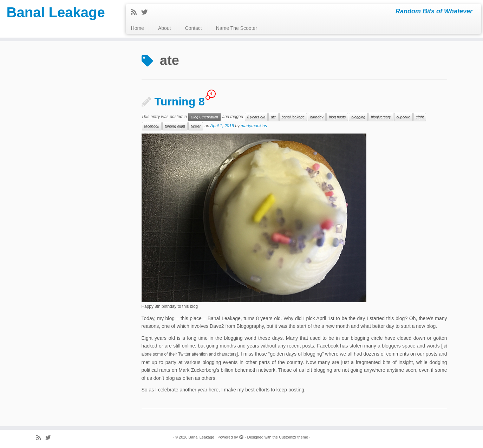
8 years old (256, 117)
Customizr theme (293, 437)
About (165, 28)
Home (138, 28)
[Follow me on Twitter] (147, 12)
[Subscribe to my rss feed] (136, 12)
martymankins (254, 126)
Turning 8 (180, 102)
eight (420, 117)
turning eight (175, 126)
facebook (152, 126)
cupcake (403, 117)
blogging (358, 117)
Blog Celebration (204, 117)
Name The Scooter (237, 28)
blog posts (337, 117)
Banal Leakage (56, 12)
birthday (317, 117)
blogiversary (381, 117)
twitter (196, 126)
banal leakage (293, 117)
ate (273, 117)
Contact (194, 28)
